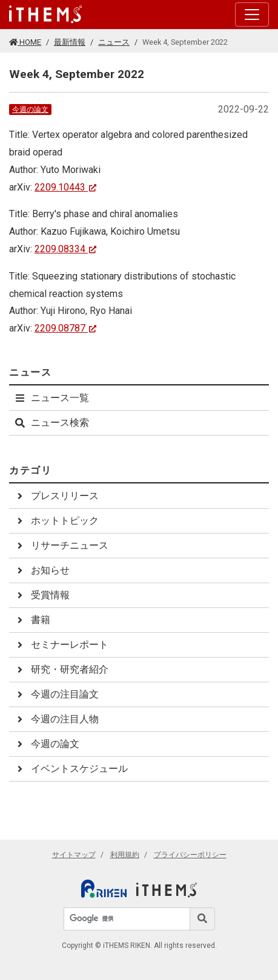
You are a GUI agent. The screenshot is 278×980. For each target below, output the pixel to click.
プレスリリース (56, 496)
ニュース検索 (51, 423)
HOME (25, 42)
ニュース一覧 (51, 398)
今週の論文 (30, 109)
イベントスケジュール (71, 769)
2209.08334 (66, 249)
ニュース (114, 42)
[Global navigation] (45, 15)
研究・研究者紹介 (61, 669)
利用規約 (125, 855)
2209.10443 (66, 187)
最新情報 (70, 42)
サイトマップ (74, 855)
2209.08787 (66, 328)
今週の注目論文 (56, 694)
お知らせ (42, 570)
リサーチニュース (61, 545)
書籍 (32, 620)
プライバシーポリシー (190, 855)
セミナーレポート (61, 645)
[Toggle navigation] (252, 15)
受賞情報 (42, 595)
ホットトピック (56, 521)
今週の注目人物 (56, 719)
